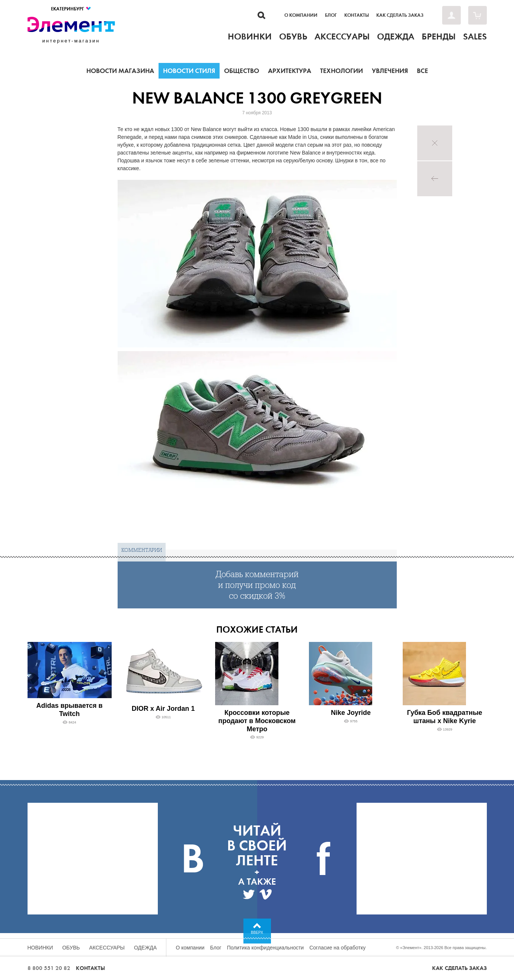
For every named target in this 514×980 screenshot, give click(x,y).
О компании (301, 15)
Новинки (40, 948)
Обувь (71, 948)
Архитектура (290, 71)
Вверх (257, 933)
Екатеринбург (71, 9)
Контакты (357, 15)
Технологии (341, 71)
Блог (331, 15)
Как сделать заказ (400, 15)
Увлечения (390, 71)
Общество (242, 71)
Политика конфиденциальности (266, 948)
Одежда (145, 948)
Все (422, 71)
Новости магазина (120, 71)
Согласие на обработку (337, 948)
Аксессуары (107, 948)
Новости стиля (189, 71)
